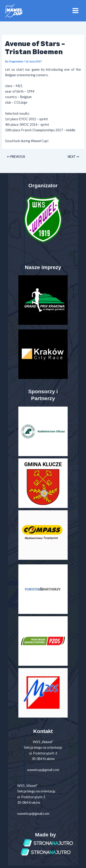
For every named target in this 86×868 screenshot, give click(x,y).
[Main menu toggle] (75, 11)
